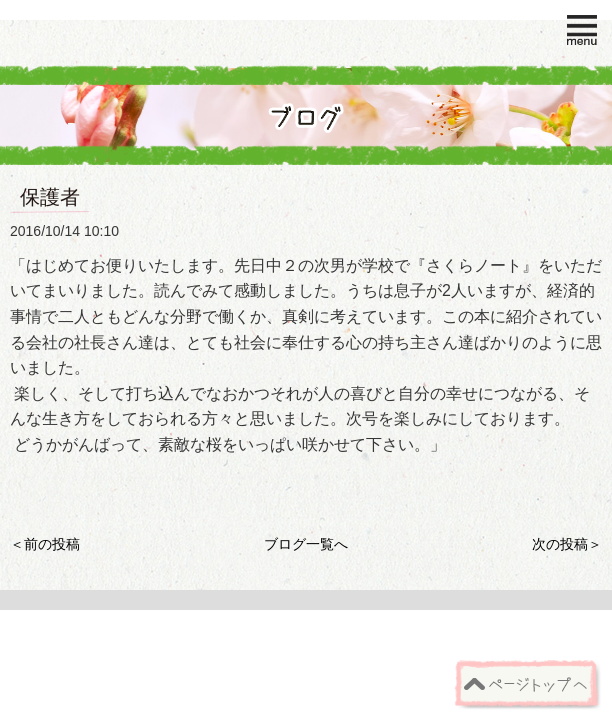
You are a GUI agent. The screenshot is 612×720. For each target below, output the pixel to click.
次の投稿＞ (567, 544)
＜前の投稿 (45, 544)
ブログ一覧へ (306, 544)
